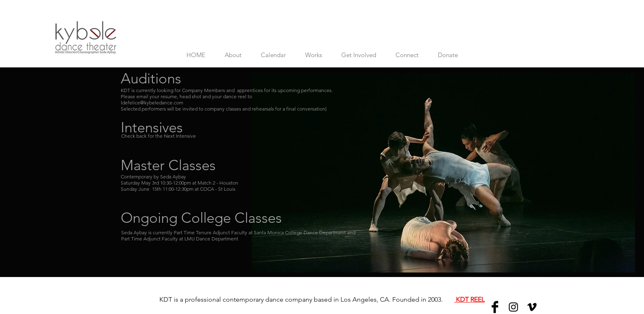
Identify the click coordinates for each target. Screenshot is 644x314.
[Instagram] (513, 307)
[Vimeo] (532, 307)
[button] (273, 55)
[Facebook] (495, 307)
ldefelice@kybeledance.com (152, 103)
